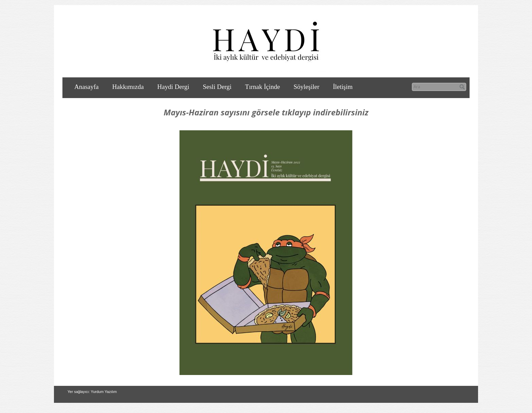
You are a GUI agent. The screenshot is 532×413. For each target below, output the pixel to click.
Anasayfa (87, 87)
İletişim (343, 87)
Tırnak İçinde (262, 87)
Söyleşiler (306, 87)
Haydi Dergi (173, 87)
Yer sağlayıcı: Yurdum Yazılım (92, 392)
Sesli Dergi (217, 87)
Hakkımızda (128, 87)
